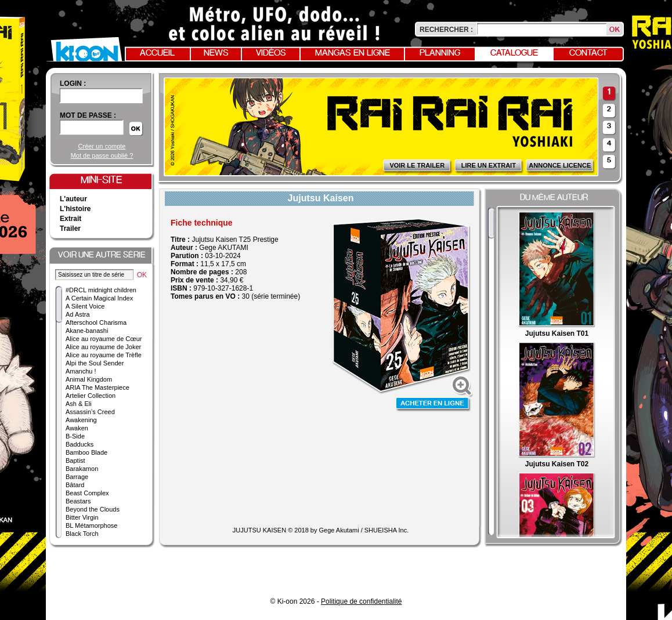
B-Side (75, 436)
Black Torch (82, 534)
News (216, 53)
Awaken (77, 428)
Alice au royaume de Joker (103, 347)
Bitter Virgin (82, 517)
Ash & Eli (79, 404)
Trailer (70, 229)
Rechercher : (446, 30)
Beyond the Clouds (93, 509)
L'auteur (73, 199)
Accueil (157, 53)
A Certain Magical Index (99, 298)
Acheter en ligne (433, 405)
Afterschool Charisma (96, 322)
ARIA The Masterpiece (97, 387)
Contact (588, 53)
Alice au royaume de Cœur (104, 339)
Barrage (77, 477)
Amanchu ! (81, 371)
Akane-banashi (87, 331)
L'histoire (75, 209)
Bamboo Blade (86, 452)
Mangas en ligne (353, 53)
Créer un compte (102, 146)
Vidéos (271, 53)
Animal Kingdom (89, 379)
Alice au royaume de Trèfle (104, 355)
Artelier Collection (91, 396)
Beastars (78, 501)
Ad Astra (78, 314)
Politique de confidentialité (361, 601)
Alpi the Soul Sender (95, 363)
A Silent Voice (85, 306)
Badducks (80, 444)
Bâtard (75, 485)
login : (73, 84)
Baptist (75, 461)
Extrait (71, 219)
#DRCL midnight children (101, 290)
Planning (440, 53)
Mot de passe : (88, 115)
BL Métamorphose (91, 525)
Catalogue (514, 53)
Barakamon (82, 469)
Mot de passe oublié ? (102, 155)
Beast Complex (87, 493)
